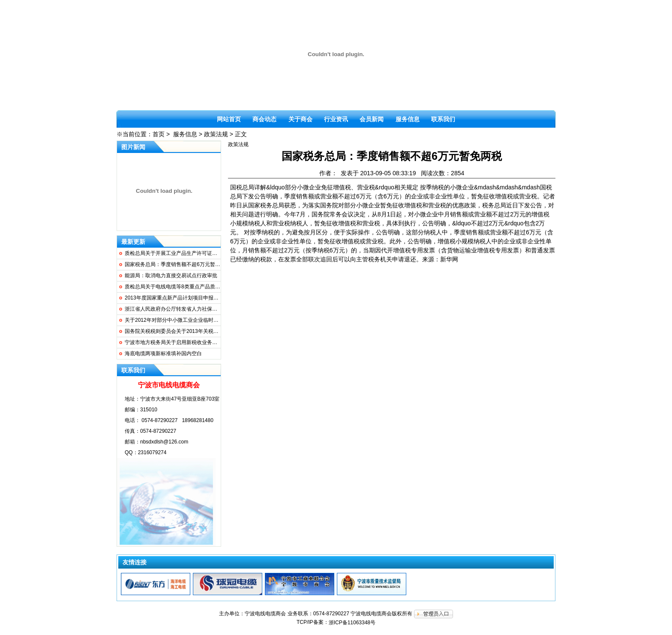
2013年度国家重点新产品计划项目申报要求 (174, 298)
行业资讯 (336, 119)
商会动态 (264, 119)
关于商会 (300, 119)
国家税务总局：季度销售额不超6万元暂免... (175, 264)
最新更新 (133, 242)
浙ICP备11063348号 (352, 623)
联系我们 (443, 119)
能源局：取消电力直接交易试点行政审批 (171, 276)
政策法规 (216, 134)
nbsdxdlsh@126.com (164, 442)
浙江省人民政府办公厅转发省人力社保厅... (173, 309)
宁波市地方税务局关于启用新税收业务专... (173, 342)
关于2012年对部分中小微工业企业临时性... (174, 320)
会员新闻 (372, 119)
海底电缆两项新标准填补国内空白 (163, 353)
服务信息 (408, 119)
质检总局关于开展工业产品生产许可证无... (173, 253)
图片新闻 (133, 147)
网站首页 (229, 119)
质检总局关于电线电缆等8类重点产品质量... (175, 287)
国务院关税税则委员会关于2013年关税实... (174, 331)
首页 (159, 134)
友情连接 (135, 562)
